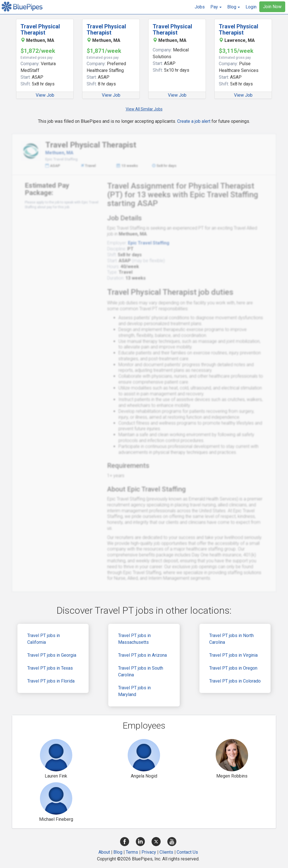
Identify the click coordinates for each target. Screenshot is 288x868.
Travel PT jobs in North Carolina (231, 639)
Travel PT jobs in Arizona (142, 655)
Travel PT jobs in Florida (51, 681)
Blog (118, 852)
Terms (132, 852)
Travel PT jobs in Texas (50, 668)
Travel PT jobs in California (44, 639)
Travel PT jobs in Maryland (134, 691)
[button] (216, 7)
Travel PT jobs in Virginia (233, 655)
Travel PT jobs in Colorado (235, 681)
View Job (45, 95)
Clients (166, 852)
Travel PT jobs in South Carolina (141, 671)
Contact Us (187, 852)
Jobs (200, 7)
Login (251, 7)
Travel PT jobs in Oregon (233, 668)
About (104, 852)
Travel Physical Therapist (40, 30)
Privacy (149, 852)
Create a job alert (194, 121)
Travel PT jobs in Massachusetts (134, 639)
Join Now (272, 7)
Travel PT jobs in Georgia (52, 655)
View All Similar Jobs (144, 109)
